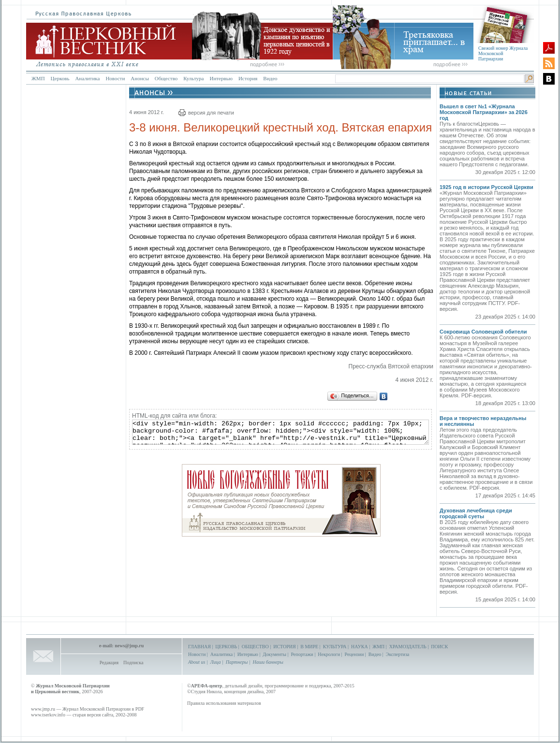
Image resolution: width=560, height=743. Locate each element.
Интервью (221, 78)
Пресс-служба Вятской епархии (391, 366)
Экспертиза (398, 654)
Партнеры (237, 662)
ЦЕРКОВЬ (226, 647)
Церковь (60, 78)
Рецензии (354, 654)
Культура (193, 78)
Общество (166, 78)
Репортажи (302, 654)
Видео (270, 78)
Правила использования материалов (224, 703)
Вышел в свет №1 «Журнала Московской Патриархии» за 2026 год (484, 112)
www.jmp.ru (43, 709)
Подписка (133, 663)
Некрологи (329, 654)
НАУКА (360, 647)
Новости (115, 78)
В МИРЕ (309, 647)
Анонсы (140, 78)
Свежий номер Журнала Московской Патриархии (503, 53)
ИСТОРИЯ (285, 647)
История (248, 78)
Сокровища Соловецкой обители (483, 332)
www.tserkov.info (48, 715)
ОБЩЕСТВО (255, 647)
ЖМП (38, 78)
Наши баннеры (268, 662)
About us (197, 662)
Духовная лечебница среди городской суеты (476, 513)
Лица (216, 662)
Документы (274, 654)
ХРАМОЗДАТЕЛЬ (408, 647)
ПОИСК (439, 647)
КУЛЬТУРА (335, 647)
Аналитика (87, 78)
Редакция (109, 663)
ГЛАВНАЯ (199, 647)
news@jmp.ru (129, 646)
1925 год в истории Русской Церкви (486, 187)
